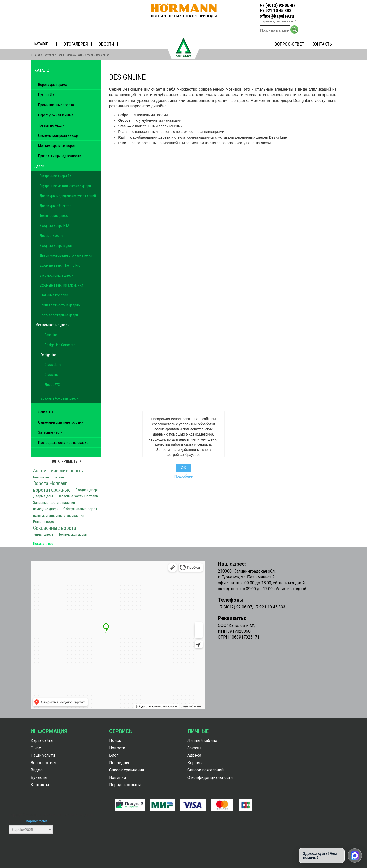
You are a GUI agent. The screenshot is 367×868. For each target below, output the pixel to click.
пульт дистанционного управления (59, 515)
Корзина (195, 763)
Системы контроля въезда (58, 135)
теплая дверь (43, 534)
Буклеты (39, 777)
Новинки (117, 777)
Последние (120, 763)
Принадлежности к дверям (60, 305)
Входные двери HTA (54, 226)
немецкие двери (46, 509)
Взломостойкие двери (56, 275)
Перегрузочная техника (56, 115)
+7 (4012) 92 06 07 (235, 607)
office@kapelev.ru (277, 16)
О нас (36, 748)
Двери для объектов (55, 206)
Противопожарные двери (59, 315)
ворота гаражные (52, 490)
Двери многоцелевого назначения (66, 255)
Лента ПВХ (46, 412)
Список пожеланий (205, 770)
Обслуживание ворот (80, 509)
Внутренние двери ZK (55, 176)
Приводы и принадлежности (60, 156)
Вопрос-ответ (289, 44)
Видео (37, 770)
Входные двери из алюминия (61, 285)
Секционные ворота (55, 528)
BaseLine (51, 335)
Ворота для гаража (53, 85)
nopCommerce (37, 821)
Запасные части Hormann (78, 496)
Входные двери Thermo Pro (60, 265)
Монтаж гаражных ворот (57, 146)
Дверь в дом (43, 496)
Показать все (43, 544)
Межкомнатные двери (80, 55)
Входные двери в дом (56, 246)
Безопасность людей (49, 477)
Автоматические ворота (59, 471)
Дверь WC (52, 385)
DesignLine (49, 355)
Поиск (115, 741)
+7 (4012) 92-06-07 (278, 5)
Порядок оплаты (125, 785)
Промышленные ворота (56, 105)
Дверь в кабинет (52, 236)
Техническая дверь (73, 534)
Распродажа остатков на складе (63, 443)
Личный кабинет (203, 741)
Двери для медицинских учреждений (68, 196)
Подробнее (184, 476)
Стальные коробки (54, 295)
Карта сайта (42, 741)
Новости (105, 44)
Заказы (194, 748)
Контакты (322, 44)
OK (183, 468)
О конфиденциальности (210, 777)
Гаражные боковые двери (59, 398)
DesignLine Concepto (60, 345)
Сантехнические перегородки (61, 422)
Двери (60, 55)
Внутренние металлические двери (65, 186)
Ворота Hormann (50, 483)
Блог (114, 755)
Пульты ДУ (46, 95)
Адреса (194, 755)
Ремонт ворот (44, 522)
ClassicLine (53, 365)
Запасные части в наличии (54, 503)
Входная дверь (87, 490)
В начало (36, 55)
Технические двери (54, 216)
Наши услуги (43, 755)
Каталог (41, 44)
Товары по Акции (51, 125)
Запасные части (50, 432)
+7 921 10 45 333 (276, 11)
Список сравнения (127, 770)
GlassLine (52, 375)
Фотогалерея (74, 44)
